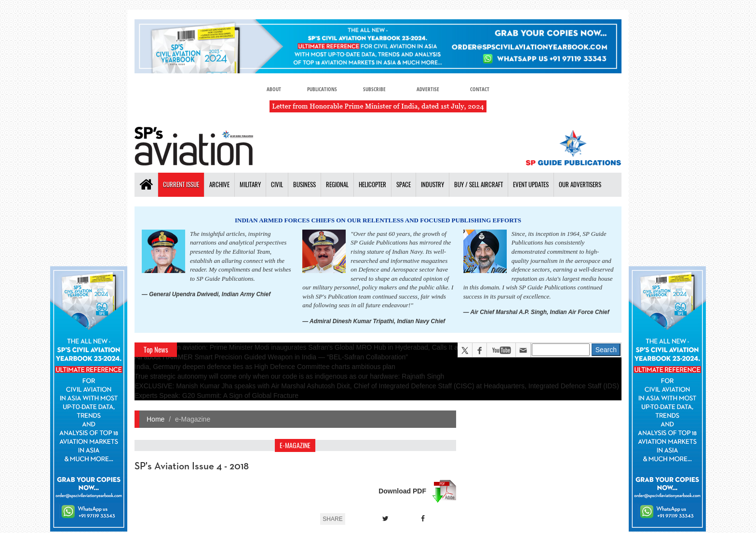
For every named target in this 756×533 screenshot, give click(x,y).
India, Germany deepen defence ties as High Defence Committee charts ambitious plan (265, 367)
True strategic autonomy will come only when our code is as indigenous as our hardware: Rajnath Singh (289, 376)
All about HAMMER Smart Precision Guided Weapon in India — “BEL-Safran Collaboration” (271, 357)
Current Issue (181, 184)
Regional (337, 184)
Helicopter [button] (372, 184)
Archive (219, 184)
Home (155, 419)
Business (304, 184)
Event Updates (531, 184)
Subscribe (374, 89)
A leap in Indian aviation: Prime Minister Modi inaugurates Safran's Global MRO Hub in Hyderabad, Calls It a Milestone (312, 347)
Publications (322, 89)
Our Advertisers (580, 184)
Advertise (428, 89)
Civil (277, 184)
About (274, 89)
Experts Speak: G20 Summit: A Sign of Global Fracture (216, 396)
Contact (480, 89)
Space (404, 184)
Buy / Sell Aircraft (479, 184)
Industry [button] (432, 184)
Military (250, 184)
